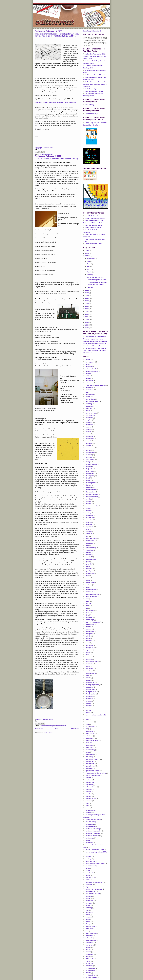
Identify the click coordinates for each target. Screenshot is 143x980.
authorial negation (92, 401)
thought (89, 924)
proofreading (90, 750)
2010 (87, 320)
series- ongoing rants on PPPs (96, 852)
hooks (88, 578)
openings (89, 671)
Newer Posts (39, 729)
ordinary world (91, 673)
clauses (89, 432)
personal (89, 701)
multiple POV (90, 648)
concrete (89, 446)
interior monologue (93, 594)
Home (57, 729)
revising (89, 794)
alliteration (90, 383)
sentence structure (92, 836)
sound (88, 875)
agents (88, 378)
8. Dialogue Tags (91, 89)
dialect (88, 485)
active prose (90, 362)
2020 (87, 293)
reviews (89, 792)
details (88, 480)
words (88, 961)
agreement (90, 381)
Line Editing (90, 105)
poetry (88, 713)
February (90, 275)
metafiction (90, 631)
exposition (90, 527)
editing (88, 501)
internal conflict (91, 596)
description (90, 476)
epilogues (89, 515)
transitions (90, 936)
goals (88, 566)
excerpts (89, 522)
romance (89, 801)
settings (89, 859)
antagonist (90, 387)
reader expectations (93, 775)
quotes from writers (93, 771)
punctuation (90, 764)
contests (89, 455)
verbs (88, 949)
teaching (89, 908)
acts (87, 364)
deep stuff (89, 471)
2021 (87, 290)
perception (90, 699)
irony (88, 601)
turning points (91, 940)
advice (88, 376)
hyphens (89, 585)
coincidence (90, 439)
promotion (89, 745)
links (88, 613)
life (87, 608)
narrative (89, 659)
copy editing (90, 459)
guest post (90, 571)
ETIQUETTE (90, 518)
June (89, 264)
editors (88, 504)
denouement (90, 473)
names (88, 652)
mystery (89, 650)
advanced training (92, 371)
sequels (89, 840)
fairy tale (89, 531)
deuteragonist (91, 483)
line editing (90, 610)
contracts (89, 457)
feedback (89, 534)
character (89, 422)
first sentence (91, 541)
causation (89, 418)
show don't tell (91, 866)
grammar (89, 569)
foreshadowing (91, 548)
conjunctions (90, 453)
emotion (89, 511)
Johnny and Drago (92, 114)
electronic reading (92, 506)
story (88, 880)
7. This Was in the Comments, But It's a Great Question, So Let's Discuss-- (95, 84)
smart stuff (90, 873)
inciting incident (91, 590)
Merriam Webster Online (94, 225)
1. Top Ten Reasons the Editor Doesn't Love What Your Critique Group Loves (95, 56)
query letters (90, 766)
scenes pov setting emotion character (53, 726)
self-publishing (91, 822)
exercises (89, 524)
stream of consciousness (95, 882)
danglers (89, 466)
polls (88, 720)
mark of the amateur (93, 622)
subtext (88, 898)
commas (89, 443)
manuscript (90, 620)
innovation (90, 592)
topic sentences (91, 933)
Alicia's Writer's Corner (93, 216)
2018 (87, 298)
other (88, 675)
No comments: (48, 148)
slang (88, 871)
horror (88, 580)
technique (89, 912)
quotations (90, 768)
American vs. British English (96, 385)
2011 (87, 317)
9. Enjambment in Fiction (94, 91)
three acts (89, 929)
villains (88, 952)
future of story (91, 559)
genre (88, 562)
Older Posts (75, 729)
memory (89, 629)
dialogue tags (91, 492)
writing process (91, 977)
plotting (89, 710)
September (91, 259)
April (89, 269)
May (89, 267)
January (90, 287)
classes (89, 427)
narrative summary (92, 661)
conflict (88, 450)
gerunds (89, 564)
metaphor (89, 634)
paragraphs (90, 682)
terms (88, 919)
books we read (91, 413)
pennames (89, 696)
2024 (87, 253)
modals (88, 638)
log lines (89, 617)
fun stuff (89, 557)
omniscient (90, 669)
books (88, 411)
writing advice (91, 975)
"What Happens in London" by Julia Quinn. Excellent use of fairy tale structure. (95, 351)
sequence (89, 843)
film (87, 536)
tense (88, 915)
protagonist (90, 754)
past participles (91, 692)
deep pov (89, 469)
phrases (89, 703)
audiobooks (90, 394)
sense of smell (91, 826)
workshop (89, 963)
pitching (89, 706)
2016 (87, 303)
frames (88, 552)
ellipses (89, 508)
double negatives (92, 497)
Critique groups (91, 464)
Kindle (88, 606)
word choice (90, 959)
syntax (88, 905)
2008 (87, 325)
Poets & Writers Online (93, 228)
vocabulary (90, 954)
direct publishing (92, 494)
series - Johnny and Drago (95, 850)
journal (88, 603)
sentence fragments (93, 833)
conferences (90, 448)
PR (87, 729)
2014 (87, 309)
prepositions (90, 733)
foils (87, 545)
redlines (89, 780)
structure (89, 884)
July (89, 261)
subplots (89, 896)
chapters (89, 420)
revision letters (91, 798)
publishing (90, 757)
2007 (87, 328)
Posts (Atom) (48, 733)
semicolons (90, 824)
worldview (89, 966)
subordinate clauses (93, 894)
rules (88, 806)
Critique (89, 462)
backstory (89, 406)
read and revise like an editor (96, 773)
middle (88, 636)
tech (87, 910)
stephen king (90, 877)
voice (88, 956)
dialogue (89, 487)
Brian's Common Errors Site (95, 218)
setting (88, 857)
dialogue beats (91, 490)
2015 (87, 306)
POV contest (90, 727)
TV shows (89, 943)
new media (90, 664)
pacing (88, 680)
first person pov (91, 538)
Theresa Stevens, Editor (94, 244)
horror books (90, 583)
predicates (90, 731)
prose (88, 752)
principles (89, 736)
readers (89, 778)
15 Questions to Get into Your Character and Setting (56, 159)
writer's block (91, 970)
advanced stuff (91, 369)
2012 (87, 314)
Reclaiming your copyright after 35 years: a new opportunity (55, 102)
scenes (88, 812)
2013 (87, 311)
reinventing (90, 782)
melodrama (90, 624)
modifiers (89, 641)
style (88, 887)
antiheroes (90, 390)
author (88, 397)
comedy (89, 441)
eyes (88, 529)
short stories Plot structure (95, 864)
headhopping (90, 573)
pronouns (89, 747)
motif (88, 643)
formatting (89, 550)
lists (87, 615)
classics (89, 429)
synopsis (89, 903)
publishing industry (47, 154)
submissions (90, 891)
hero (87, 576)
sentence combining (93, 829)
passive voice (91, 689)
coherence (90, 436)
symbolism (90, 901)
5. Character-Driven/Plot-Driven (96, 75)
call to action (90, 415)
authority (89, 404)
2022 (87, 256)
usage (88, 947)
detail (88, 478)
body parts (90, 408)
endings (89, 513)
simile (88, 868)
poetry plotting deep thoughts (96, 715)
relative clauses (91, 787)
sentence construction (94, 831)
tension (88, 917)
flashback (89, 543)
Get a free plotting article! (92, 31)
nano (88, 655)
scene (88, 808)
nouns (88, 666)
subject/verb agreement (94, 889)
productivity (90, 738)
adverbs (89, 374)
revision (89, 796)
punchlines (90, 761)
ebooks (88, 499)
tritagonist (89, 938)
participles (90, 687)
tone (87, 931)
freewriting (90, 555)
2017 (87, 301)
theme (88, 922)
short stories (90, 861)
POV (87, 724)
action (88, 360)
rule (87, 803)
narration (89, 657)
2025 (87, 251)
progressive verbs (92, 740)
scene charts (90, 810)
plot (87, 708)
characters (90, 425)
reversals (89, 789)
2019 (87, 295)
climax (88, 434)
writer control (91, 968)
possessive (90, 722)
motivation (90, 645)
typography (90, 945)
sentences (89, 838)
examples (89, 520)
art (87, 392)
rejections (89, 785)
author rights (90, 399)
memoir (89, 627)
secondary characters (93, 819)
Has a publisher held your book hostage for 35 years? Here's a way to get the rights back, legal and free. (57, 35)
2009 (87, 322)
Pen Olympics (91, 694)
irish (87, 599)
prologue (89, 743)
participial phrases (92, 685)
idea (87, 587)
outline (88, 678)
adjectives (89, 367)
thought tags (90, 926)
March (89, 272)
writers (88, 973)
